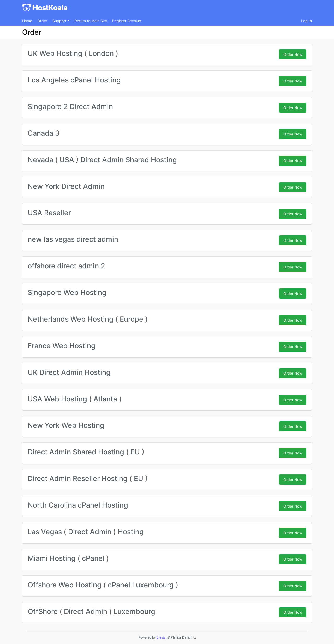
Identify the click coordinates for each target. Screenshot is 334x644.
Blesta (161, 637)
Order (42, 21)
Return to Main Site (91, 21)
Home (27, 21)
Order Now (293, 54)
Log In (306, 21)
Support (60, 21)
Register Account (127, 21)
